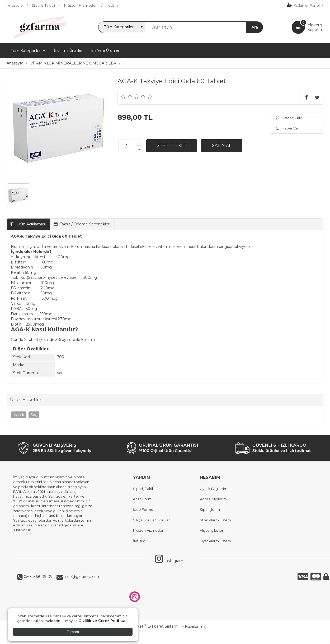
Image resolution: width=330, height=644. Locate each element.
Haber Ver (287, 128)
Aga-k (19, 415)
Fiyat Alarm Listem (215, 541)
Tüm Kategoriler (26, 51)
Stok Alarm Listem (215, 520)
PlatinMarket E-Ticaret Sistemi (149, 626)
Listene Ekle (289, 118)
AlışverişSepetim (315, 27)
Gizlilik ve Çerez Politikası (103, 621)
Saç (34, 415)
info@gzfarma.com (82, 577)
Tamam (73, 632)
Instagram (169, 561)
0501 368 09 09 (38, 577)
